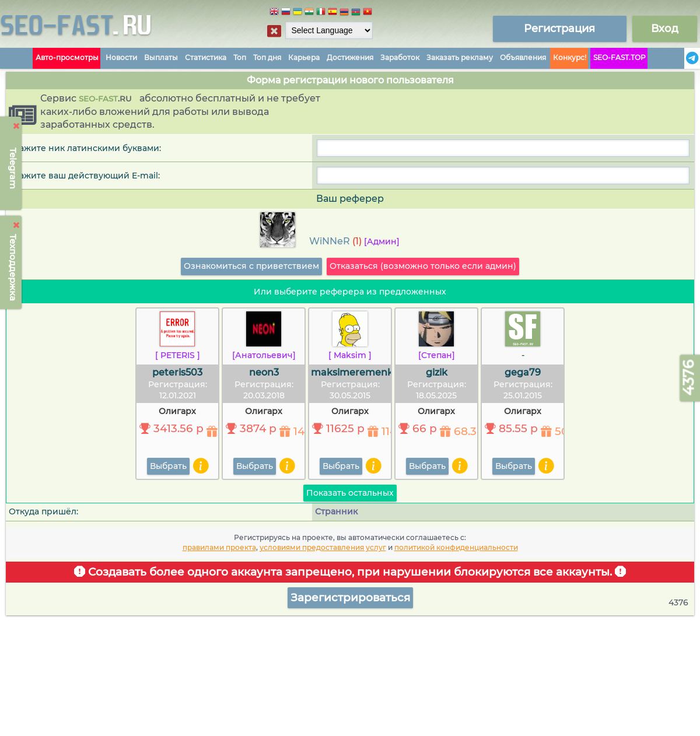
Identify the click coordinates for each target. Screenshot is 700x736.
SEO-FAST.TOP (619, 57)
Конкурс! (570, 57)
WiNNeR (330, 241)
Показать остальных (350, 493)
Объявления (523, 57)
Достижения (350, 57)
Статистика (206, 57)
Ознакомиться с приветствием (251, 266)
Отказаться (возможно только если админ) (423, 266)
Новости (121, 57)
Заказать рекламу (460, 57)
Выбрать (168, 466)
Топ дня (267, 57)
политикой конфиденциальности (456, 547)
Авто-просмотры (67, 57)
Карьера (304, 57)
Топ (240, 57)
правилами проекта (219, 547)
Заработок (400, 57)
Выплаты (161, 57)
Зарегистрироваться (350, 597)
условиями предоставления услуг (323, 547)
